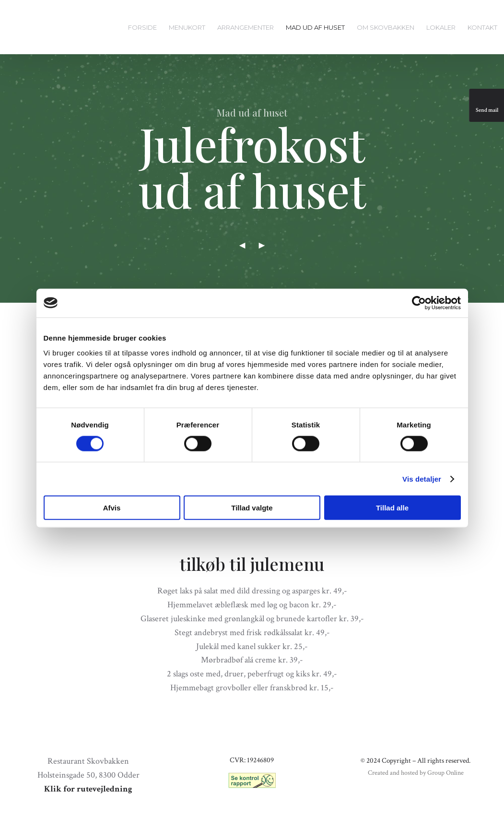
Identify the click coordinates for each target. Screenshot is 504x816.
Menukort (187, 27)
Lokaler (441, 27)
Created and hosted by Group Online (416, 773)
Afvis (112, 508)
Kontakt (482, 27)
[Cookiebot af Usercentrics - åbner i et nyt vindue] (419, 303)
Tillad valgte (252, 508)
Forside (142, 27)
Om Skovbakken (386, 27)
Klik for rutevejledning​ (88, 789)
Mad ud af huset (315, 27)
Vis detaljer (422, 479)
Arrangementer (246, 27)
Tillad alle (392, 508)
